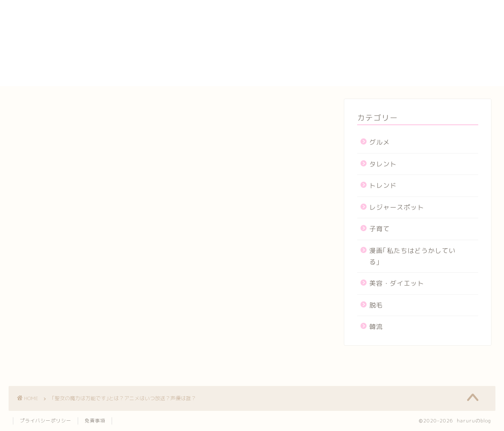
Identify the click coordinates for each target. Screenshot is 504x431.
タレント (383, 164)
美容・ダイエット (397, 283)
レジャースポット (397, 207)
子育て (380, 229)
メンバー (370, 71)
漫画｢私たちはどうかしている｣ (412, 256)
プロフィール (378, 61)
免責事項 (95, 421)
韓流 (376, 327)
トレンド (383, 185)
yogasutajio (377, 13)
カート (367, 32)
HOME (366, 4)
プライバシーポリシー (392, 51)
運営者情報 (374, 81)
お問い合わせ (378, 22)
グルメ (380, 142)
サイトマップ (378, 42)
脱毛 (376, 305)
